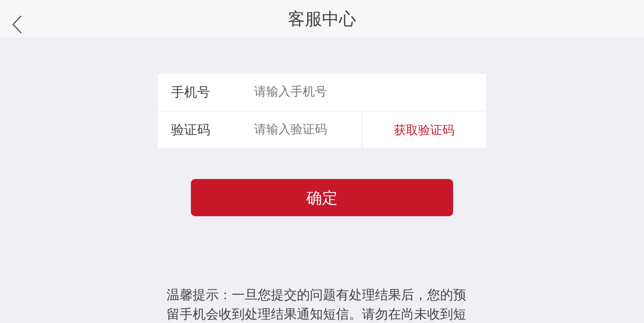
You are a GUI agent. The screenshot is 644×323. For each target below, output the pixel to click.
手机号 (191, 92)
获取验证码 (424, 130)
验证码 (191, 130)
